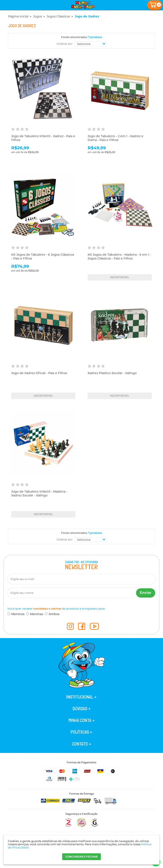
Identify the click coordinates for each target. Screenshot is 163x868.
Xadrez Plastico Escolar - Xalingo (112, 373)
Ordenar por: (65, 44)
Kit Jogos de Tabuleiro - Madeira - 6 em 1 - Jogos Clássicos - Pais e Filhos (119, 257)
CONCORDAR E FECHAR (81, 857)
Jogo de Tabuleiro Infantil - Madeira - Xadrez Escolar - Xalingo (39, 493)
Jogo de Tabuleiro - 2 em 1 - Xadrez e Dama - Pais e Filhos (115, 138)
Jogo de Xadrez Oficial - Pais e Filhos (39, 373)
